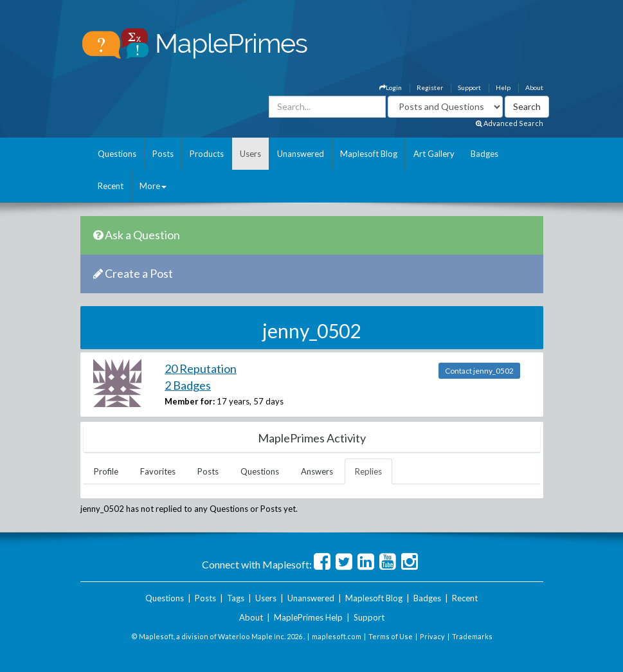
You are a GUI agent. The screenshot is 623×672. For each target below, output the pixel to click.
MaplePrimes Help (308, 617)
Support (469, 87)
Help (503, 87)
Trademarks (472, 636)
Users (250, 154)
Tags (236, 598)
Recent (111, 186)
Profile (106, 471)
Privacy (432, 636)
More (153, 186)
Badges (484, 154)
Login (391, 87)
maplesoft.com (337, 636)
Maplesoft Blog (369, 154)
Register (430, 87)
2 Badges (188, 385)
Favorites (158, 471)
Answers (317, 471)
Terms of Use (391, 636)
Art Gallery (434, 154)
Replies (368, 471)
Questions (117, 154)
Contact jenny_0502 (479, 371)
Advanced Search (510, 123)
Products (207, 154)
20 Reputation (201, 368)
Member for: (190, 401)
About (534, 87)
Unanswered (301, 154)
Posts (163, 154)
